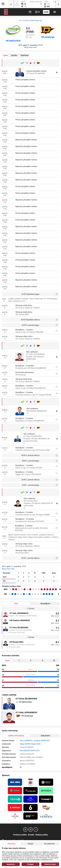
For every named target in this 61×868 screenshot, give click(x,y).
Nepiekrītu (11, 864)
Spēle (5, 55)
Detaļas (30, 844)
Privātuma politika (20, 835)
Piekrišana (12, 844)
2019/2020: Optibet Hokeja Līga (32, 21)
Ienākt (46, 12)
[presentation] (11, 4)
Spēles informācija (16, 736)
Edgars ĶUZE (36, 744)
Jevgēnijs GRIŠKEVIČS (42, 741)
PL (54, 661)
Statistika (25, 55)
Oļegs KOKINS (25, 744)
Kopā (7, 661)
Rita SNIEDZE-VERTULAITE (30, 751)
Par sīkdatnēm (49, 844)
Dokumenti (45, 736)
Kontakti (31, 835)
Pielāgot (30, 864)
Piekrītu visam (50, 864)
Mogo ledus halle (30, 47)
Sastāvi (14, 55)
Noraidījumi (45, 604)
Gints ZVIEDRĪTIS (26, 741)
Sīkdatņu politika (42, 835)
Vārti (16, 604)
